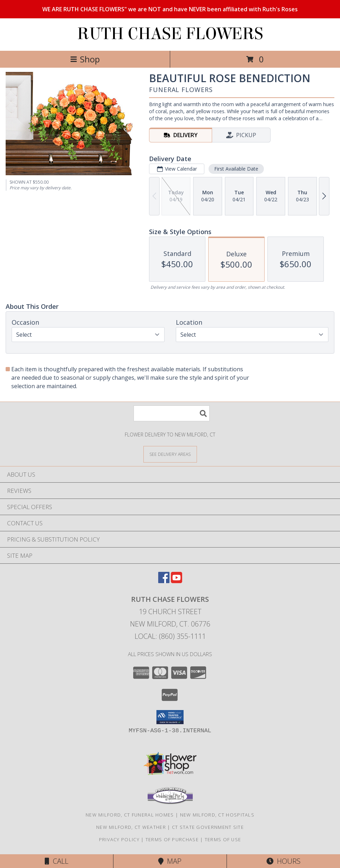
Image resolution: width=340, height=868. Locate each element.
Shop (85, 59)
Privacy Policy (119, 839)
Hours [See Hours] (283, 861)
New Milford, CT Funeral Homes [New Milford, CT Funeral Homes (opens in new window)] (130, 815)
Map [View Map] (170, 861)
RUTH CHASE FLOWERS (170, 34)
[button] (170, 717)
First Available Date (236, 169)
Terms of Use (223, 839)
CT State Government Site (208, 827)
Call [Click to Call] (57, 861)
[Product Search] (172, 413)
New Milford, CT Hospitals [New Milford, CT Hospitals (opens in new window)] (217, 815)
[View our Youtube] (177, 581)
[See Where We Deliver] (170, 454)
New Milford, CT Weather (131, 827)
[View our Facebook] (164, 581)
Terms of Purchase (172, 839)
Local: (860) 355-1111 (170, 636)
